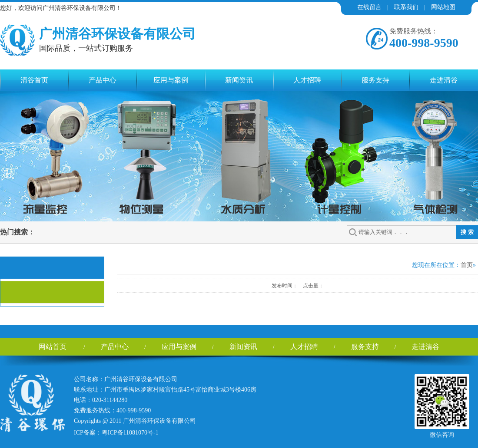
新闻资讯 (239, 80)
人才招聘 (307, 80)
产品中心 (103, 80)
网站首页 (53, 347)
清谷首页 (34, 80)
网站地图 (443, 7)
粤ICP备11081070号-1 (130, 433)
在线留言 (369, 7)
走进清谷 (444, 80)
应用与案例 (171, 80)
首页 (467, 265)
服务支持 (375, 80)
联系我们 (406, 7)
